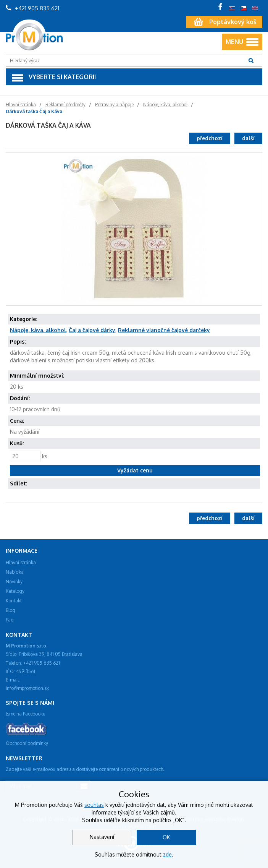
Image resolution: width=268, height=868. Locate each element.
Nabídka (15, 572)
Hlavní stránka (21, 562)
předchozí (210, 138)
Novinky (14, 582)
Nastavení (102, 837)
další (248, 138)
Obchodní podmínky (27, 743)
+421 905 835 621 (32, 8)
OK (166, 837)
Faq (10, 620)
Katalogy (15, 591)
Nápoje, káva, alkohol (38, 330)
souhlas (94, 805)
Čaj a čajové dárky (92, 330)
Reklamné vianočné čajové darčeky (164, 330)
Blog (10, 610)
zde (167, 854)
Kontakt (14, 601)
